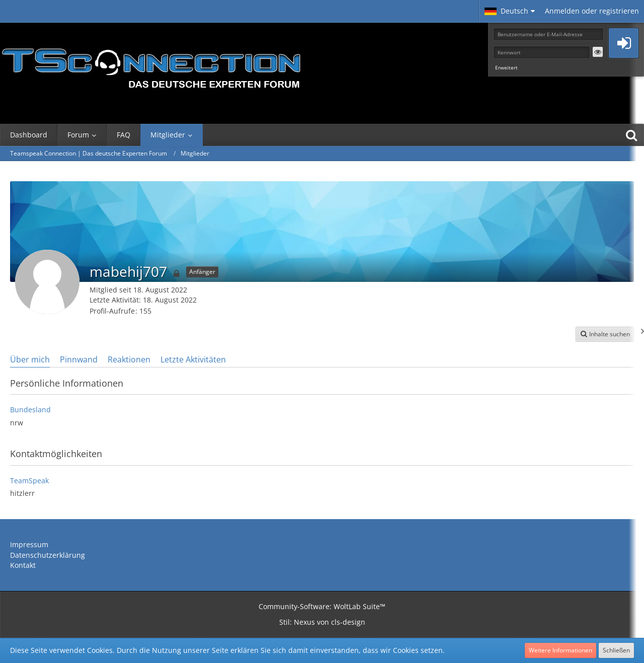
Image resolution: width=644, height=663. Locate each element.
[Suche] (631, 135)
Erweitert (506, 67)
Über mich (30, 359)
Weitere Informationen (560, 650)
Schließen (616, 650)
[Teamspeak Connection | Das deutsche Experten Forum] (151, 65)
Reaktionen (129, 359)
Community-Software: (322, 606)
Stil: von (322, 622)
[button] (510, 11)
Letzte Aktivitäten (193, 359)
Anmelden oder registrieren (592, 11)
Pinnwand (79, 359)
